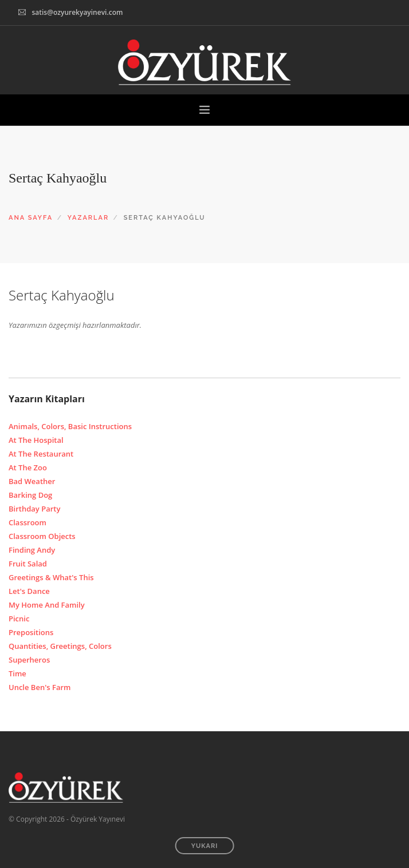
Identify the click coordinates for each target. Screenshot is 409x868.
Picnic (19, 619)
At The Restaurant (41, 454)
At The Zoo (28, 467)
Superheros (29, 660)
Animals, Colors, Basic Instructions (70, 426)
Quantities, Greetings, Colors (60, 646)
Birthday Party (34, 509)
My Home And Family (47, 605)
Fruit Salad (28, 564)
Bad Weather (32, 481)
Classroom (27, 522)
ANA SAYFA (31, 218)
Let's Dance (29, 591)
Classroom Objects (42, 536)
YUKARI (205, 846)
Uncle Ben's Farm (40, 687)
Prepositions (31, 632)
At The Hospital (36, 440)
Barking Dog (30, 495)
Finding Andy (32, 550)
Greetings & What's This (51, 577)
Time (17, 673)
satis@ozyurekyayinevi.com (77, 12)
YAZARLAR (89, 218)
